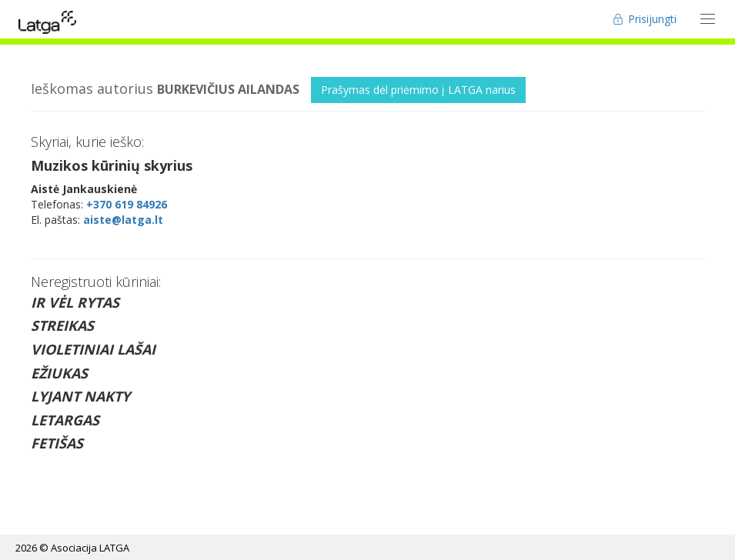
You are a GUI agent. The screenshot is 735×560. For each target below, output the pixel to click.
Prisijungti (645, 19)
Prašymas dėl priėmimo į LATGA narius (418, 90)
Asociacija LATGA (90, 548)
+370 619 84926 (127, 204)
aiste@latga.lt (123, 220)
